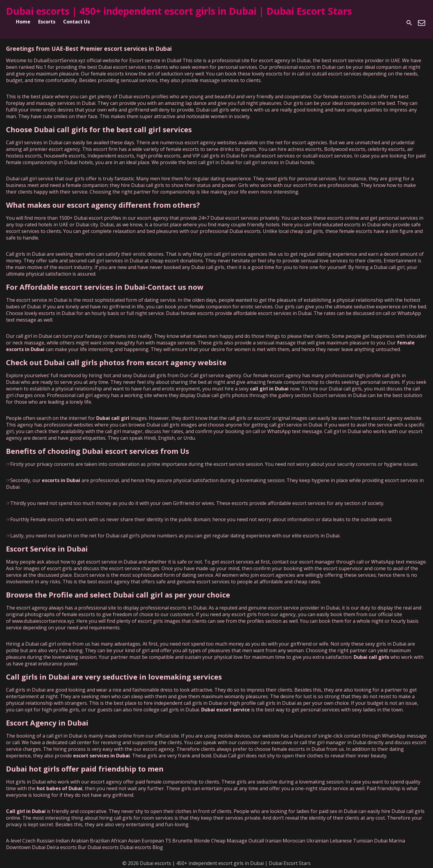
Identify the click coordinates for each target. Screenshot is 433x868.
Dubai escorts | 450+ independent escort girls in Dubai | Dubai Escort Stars (179, 11)
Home (23, 22)
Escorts (47, 22)
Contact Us (77, 22)
